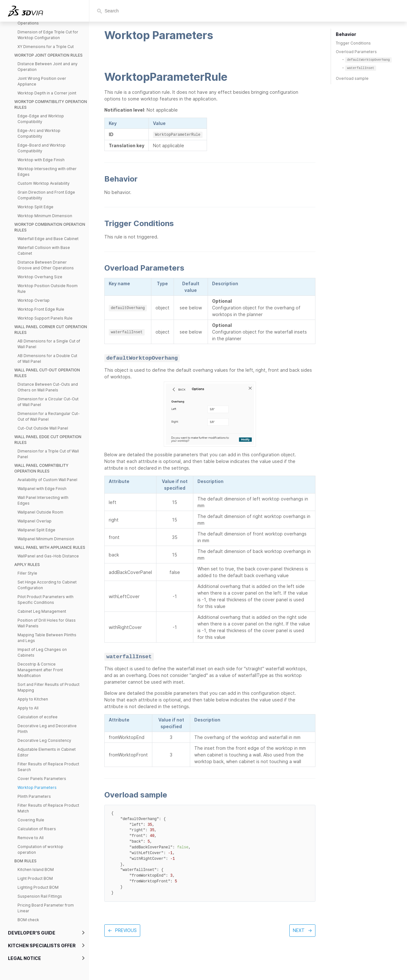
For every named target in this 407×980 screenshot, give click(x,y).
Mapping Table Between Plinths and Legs (47, 638)
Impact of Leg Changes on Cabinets (42, 652)
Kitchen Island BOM (36, 870)
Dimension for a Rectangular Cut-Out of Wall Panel (49, 416)
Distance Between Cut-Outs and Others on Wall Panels (48, 387)
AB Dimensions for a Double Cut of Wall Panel (47, 359)
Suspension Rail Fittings (40, 896)
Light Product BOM (35, 878)
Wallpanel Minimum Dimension (46, 539)
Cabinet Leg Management (42, 611)
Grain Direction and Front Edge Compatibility (46, 195)
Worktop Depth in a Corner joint (47, 93)
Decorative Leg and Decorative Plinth (47, 729)
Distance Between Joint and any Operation (48, 67)
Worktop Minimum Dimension (45, 216)
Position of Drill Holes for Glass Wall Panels (47, 623)
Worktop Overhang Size (40, 277)
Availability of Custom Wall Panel (47, 480)
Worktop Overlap (34, 300)
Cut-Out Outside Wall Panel (43, 428)
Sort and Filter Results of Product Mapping (48, 687)
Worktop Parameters (37, 787)
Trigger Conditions (353, 43)
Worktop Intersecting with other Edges (47, 172)
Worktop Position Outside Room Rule (48, 289)
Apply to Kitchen (33, 699)
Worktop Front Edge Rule (41, 309)
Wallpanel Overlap (34, 521)
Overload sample (352, 78)
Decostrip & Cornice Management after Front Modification (40, 670)
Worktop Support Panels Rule (45, 318)
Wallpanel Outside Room (40, 512)
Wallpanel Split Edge (36, 530)
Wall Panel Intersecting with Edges (43, 500)
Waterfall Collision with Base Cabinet (44, 250)
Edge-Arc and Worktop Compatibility (39, 133)
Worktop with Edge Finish (41, 160)
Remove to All (31, 838)
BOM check (28, 920)
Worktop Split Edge (35, 207)
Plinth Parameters (34, 796)
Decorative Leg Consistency (44, 740)
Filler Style (27, 573)
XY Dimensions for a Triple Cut (46, 47)
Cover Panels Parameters (42, 779)
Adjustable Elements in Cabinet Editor (47, 752)
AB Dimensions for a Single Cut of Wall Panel (49, 344)
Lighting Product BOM (38, 887)
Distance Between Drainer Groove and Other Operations (46, 265)
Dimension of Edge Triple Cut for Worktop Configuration (48, 35)
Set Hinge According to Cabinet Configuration (47, 585)
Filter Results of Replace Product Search (48, 767)
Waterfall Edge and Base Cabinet (48, 239)
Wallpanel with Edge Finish (42, 489)
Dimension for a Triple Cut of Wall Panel (48, 454)
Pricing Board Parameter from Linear (46, 908)
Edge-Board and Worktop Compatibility (41, 148)
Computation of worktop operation (40, 849)
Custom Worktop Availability (44, 183)
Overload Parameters (356, 52)
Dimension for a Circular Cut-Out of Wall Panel (48, 402)
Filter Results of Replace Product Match (48, 808)
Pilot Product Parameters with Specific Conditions (45, 600)
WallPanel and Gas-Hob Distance (48, 556)
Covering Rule (31, 820)
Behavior (346, 34)
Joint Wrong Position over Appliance (42, 81)
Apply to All (28, 708)
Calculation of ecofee (38, 717)
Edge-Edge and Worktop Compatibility (41, 119)
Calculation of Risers (37, 829)
